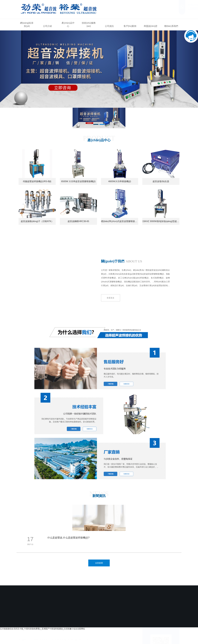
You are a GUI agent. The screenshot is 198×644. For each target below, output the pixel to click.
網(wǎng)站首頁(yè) (27, 24)
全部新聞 (99, 563)
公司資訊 (109, 26)
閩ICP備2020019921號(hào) (97, 624)
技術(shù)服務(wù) (89, 24)
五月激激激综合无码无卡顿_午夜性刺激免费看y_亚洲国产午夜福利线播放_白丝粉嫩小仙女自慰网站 (42, 629)
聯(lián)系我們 (171, 26)
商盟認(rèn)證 (151, 26)
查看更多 (111, 304)
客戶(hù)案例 (130, 26)
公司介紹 (47, 26)
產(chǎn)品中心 (68, 24)
